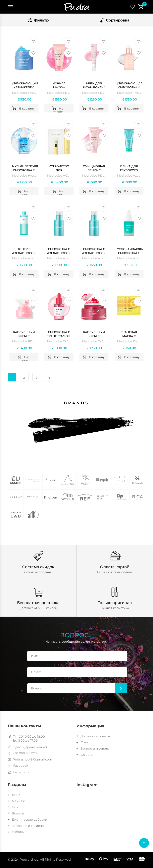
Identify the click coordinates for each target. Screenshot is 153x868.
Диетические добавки (27, 820)
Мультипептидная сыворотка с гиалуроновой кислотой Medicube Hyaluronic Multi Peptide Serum (25, 168)
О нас (83, 742)
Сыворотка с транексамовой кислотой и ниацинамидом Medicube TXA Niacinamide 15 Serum (60, 334)
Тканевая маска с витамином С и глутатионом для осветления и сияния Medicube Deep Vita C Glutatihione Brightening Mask (129, 334)
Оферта (85, 755)
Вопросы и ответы (93, 748)
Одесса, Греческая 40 (27, 747)
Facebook (18, 766)
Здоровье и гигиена (26, 826)
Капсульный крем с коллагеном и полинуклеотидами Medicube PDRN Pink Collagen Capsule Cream (25, 334)
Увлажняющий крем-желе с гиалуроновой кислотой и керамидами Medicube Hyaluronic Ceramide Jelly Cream (25, 86)
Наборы (16, 832)
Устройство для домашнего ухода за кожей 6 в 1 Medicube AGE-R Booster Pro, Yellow (59, 168)
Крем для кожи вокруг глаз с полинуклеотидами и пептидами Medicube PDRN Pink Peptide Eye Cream (95, 86)
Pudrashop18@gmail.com (30, 759)
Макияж (16, 801)
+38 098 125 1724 (23, 753)
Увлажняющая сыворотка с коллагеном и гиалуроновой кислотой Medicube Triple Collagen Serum (130, 86)
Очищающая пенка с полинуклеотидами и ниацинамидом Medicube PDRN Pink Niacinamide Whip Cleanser (95, 168)
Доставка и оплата (93, 736)
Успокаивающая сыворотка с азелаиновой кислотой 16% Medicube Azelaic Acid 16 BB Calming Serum (130, 251)
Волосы (16, 813)
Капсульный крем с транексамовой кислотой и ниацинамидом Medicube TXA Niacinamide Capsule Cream (95, 334)
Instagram (18, 772)
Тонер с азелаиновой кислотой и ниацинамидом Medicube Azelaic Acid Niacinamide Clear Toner (25, 251)
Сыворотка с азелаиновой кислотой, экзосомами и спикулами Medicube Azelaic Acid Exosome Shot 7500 (59, 251)
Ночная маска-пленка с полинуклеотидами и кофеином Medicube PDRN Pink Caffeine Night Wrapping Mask (60, 86)
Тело (13, 807)
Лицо (14, 795)
